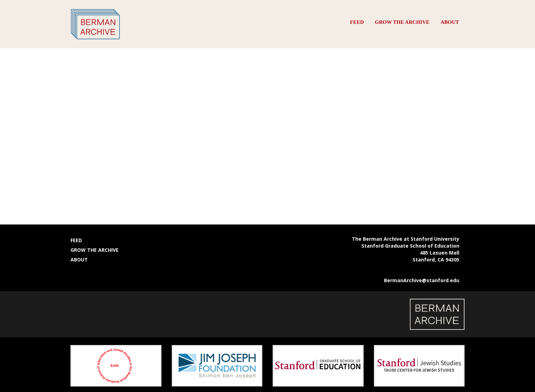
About (450, 22)
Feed (357, 22)
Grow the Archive (402, 22)
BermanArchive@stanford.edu (422, 280)
